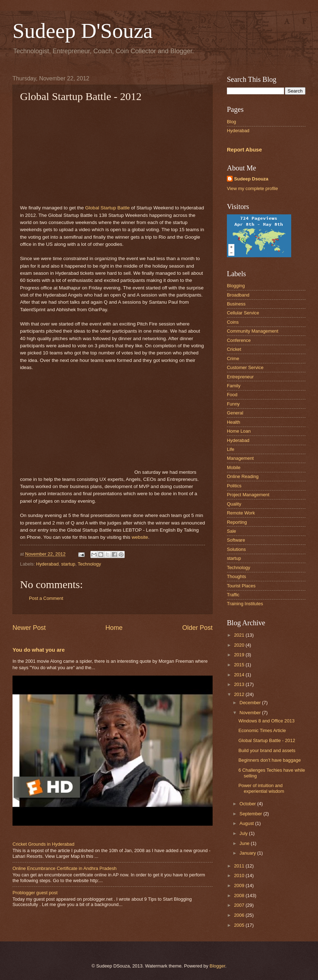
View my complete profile (252, 188)
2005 (240, 925)
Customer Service (245, 367)
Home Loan (239, 431)
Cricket (234, 349)
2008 (240, 896)
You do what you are (39, 650)
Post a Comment (46, 598)
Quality (234, 504)
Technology (90, 564)
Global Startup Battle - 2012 (267, 740)
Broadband (238, 295)
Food (232, 395)
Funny (233, 404)
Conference (239, 340)
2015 (240, 665)
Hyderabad (47, 564)
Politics (234, 486)
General (235, 413)
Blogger (218, 966)
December (251, 703)
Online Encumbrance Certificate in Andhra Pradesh (64, 868)
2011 (240, 866)
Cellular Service (243, 313)
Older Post (197, 628)
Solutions (236, 549)
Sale (232, 531)
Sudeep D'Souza (83, 31)
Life (231, 449)
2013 (240, 684)
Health (233, 422)
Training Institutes (245, 604)
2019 (240, 655)
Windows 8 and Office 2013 (266, 721)
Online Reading (243, 476)
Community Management (253, 331)
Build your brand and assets (267, 750)
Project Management (248, 495)
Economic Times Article (262, 730)
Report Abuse (244, 150)
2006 (240, 915)
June (245, 843)
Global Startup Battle (107, 208)
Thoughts (237, 576)
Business (236, 304)
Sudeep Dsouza (251, 179)
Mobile (234, 467)
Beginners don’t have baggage (270, 760)
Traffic (233, 595)
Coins (233, 322)
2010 (240, 875)
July (244, 833)
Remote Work (241, 513)
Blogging (236, 286)
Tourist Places (241, 586)
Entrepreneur (240, 377)
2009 (240, 886)
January (248, 853)
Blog (232, 122)
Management (240, 458)
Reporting (237, 522)
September (251, 814)
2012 (240, 694)
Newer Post (29, 628)
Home (114, 628)
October (248, 804)
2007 (240, 905)
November (251, 713)
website (140, 537)
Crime (233, 359)
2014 (240, 675)
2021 (240, 635)
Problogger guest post (35, 893)
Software (236, 540)
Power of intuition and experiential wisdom (261, 788)
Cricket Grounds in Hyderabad (43, 844)
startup (68, 564)
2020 (240, 645)
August (247, 823)
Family (234, 386)
